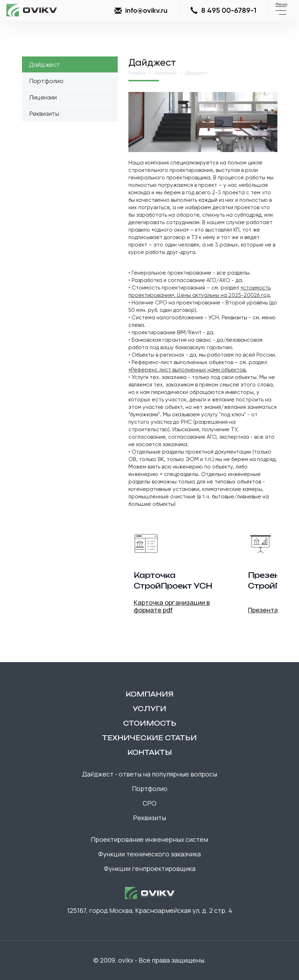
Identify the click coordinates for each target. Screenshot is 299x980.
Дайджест (45, 64)
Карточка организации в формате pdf (172, 606)
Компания (166, 73)
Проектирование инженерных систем (149, 839)
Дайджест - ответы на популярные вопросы (149, 774)
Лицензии (43, 97)
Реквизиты (44, 113)
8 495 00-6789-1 (223, 10)
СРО (149, 803)
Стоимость (150, 723)
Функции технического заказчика (149, 854)
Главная (137, 73)
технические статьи (149, 738)
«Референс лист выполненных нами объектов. (188, 370)
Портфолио (46, 81)
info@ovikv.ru (141, 10)
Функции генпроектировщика (150, 868)
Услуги (149, 709)
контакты (150, 752)
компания (149, 694)
